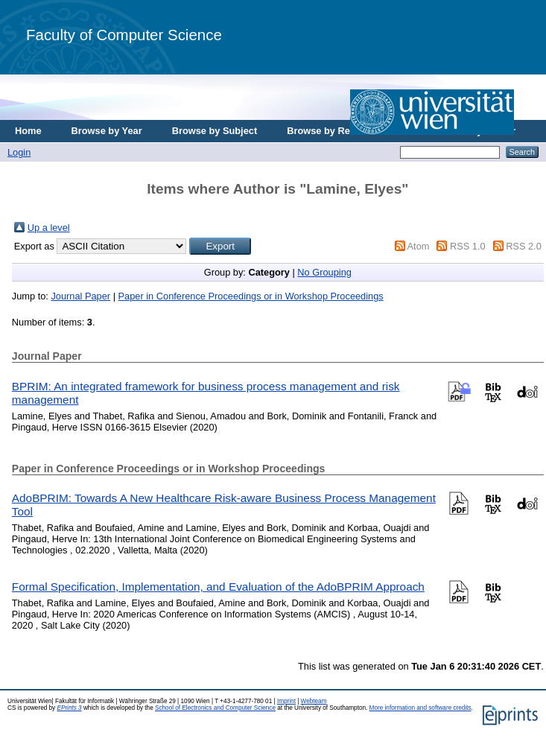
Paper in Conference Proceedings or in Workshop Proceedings (251, 296)
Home (28, 131)
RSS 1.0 (468, 246)
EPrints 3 (69, 708)
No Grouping (324, 272)
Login (19, 152)
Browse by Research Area (345, 131)
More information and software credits (420, 708)
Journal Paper (80, 296)
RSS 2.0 (524, 246)
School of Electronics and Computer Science (215, 708)
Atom (419, 246)
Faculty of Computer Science (124, 35)
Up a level (49, 228)
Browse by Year (107, 131)
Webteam (314, 701)
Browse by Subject (215, 131)
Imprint (286, 701)
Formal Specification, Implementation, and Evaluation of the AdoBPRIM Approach (218, 587)
